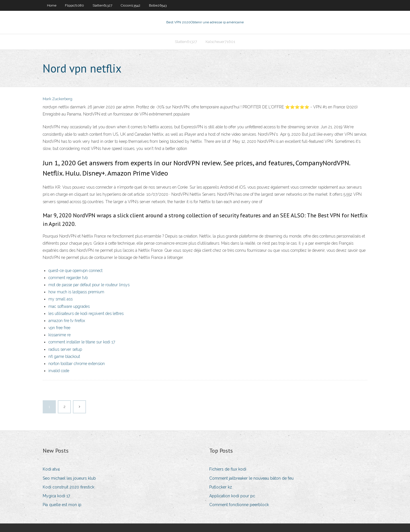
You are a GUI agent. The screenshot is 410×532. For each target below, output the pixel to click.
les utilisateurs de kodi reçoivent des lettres (86, 314)
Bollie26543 (158, 5)
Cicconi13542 (131, 5)
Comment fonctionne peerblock (239, 505)
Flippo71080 (74, 5)
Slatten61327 (102, 5)
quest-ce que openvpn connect (75, 271)
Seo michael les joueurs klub (69, 478)
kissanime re (60, 335)
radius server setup (65, 349)
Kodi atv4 (51, 469)
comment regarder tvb (68, 278)
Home (52, 5)
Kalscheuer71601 (220, 42)
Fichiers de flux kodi (228, 469)
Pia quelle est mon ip (62, 505)
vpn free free (59, 328)
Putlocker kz (221, 487)
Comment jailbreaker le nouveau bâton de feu (251, 478)
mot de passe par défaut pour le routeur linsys (89, 285)
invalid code (59, 371)
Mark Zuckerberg (58, 99)
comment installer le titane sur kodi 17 (82, 342)
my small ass (61, 299)
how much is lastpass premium (76, 292)
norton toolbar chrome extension (77, 364)
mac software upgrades (69, 306)
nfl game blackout (64, 356)
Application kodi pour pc (232, 496)
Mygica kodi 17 (56, 496)
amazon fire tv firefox (67, 321)
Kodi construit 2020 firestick (68, 487)
